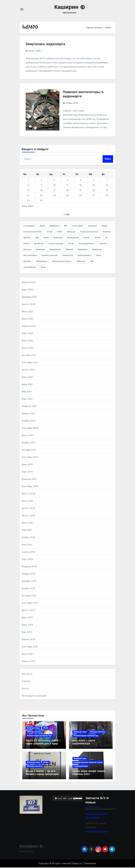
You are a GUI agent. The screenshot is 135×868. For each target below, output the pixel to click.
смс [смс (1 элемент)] (92, 262)
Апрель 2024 (29, 283)
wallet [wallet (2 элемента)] (26, 244)
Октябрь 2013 (29, 596)
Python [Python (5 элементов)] (87, 238)
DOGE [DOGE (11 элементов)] (60, 232)
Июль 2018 (27, 501)
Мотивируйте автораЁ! (34, 696)
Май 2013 (27, 633)
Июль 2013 (27, 618)
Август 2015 (28, 516)
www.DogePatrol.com (97, 832)
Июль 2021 (27, 377)
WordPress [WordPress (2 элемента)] (39, 244)
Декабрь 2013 (29, 582)
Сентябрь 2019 (30, 458)
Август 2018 (28, 494)
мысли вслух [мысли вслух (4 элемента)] (42, 262)
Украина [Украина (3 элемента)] (103, 244)
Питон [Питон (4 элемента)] (71, 244)
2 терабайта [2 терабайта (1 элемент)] (29, 226)
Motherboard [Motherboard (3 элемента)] (73, 238)
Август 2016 (28, 509)
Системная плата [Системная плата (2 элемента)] (87, 244)
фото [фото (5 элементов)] (43, 268)
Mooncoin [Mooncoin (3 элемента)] (58, 238)
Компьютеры (33, 729)
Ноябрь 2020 (29, 421)
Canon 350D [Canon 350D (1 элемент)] (78, 226)
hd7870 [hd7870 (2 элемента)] (27, 238)
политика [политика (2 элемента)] (81, 262)
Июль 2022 (28, 341)
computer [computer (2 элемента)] (92, 226)
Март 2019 (27, 472)
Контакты (27, 674)
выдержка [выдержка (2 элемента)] (83, 250)
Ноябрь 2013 (28, 589)
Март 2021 (27, 399)
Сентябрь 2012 (30, 647)
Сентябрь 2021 (30, 363)
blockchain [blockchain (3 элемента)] (54, 226)
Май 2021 (27, 392)
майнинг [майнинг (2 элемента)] (27, 262)
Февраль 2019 (29, 480)
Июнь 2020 (28, 436)
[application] (67, 799)
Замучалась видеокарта (46, 44)
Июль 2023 (28, 312)
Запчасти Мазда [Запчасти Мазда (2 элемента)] (56, 244)
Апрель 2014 (28, 552)
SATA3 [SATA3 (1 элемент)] (98, 238)
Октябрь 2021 (29, 356)
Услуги (25, 689)
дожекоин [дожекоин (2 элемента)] (97, 250)
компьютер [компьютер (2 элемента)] (68, 256)
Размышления (81, 767)
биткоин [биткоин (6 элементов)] (27, 250)
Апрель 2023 (29, 326)
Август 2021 (28, 370)
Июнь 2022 (28, 348)
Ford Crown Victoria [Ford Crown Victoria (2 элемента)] (89, 232)
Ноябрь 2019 (28, 443)
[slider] (65, 799)
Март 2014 (27, 560)
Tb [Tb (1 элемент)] (106, 238)
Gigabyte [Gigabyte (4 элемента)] (107, 232)
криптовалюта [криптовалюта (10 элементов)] (85, 256)
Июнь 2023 (28, 319)
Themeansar (90, 864)
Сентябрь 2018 (30, 487)
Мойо (46, 729)
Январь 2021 (28, 414)
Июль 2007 (28, 654)
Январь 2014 (28, 574)
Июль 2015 (27, 523)
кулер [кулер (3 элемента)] (99, 256)
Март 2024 (28, 290)
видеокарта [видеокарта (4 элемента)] (55, 250)
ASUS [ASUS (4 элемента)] (42, 226)
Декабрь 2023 (29, 297)
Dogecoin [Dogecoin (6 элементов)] (71, 232)
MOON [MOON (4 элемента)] (46, 238)
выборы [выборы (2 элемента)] (69, 250)
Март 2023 (28, 334)
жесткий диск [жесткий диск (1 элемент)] (30, 256)
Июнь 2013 (27, 625)
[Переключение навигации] (22, 9)
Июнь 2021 (27, 385)
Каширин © (70, 7)
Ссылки (26, 682)
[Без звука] (74, 799)
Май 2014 (27, 545)
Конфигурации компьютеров (88, 763)
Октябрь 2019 (29, 450)
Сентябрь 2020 (30, 429)
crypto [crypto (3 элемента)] (49, 232)
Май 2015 (27, 531)
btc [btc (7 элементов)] (66, 226)
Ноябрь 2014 (28, 538)
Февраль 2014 (29, 567)
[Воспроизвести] (56, 799)
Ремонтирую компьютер (39, 736)
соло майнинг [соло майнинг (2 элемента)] (30, 268)
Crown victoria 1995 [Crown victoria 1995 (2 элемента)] (33, 232)
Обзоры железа (35, 732)
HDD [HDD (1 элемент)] (37, 238)
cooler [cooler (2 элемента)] (105, 226)
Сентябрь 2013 (30, 603)
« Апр (66, 215)
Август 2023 (29, 305)
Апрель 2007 (29, 662)
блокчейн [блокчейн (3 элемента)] (40, 250)
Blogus (76, 864)
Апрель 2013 (28, 640)
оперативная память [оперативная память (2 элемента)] (62, 262)
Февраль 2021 (29, 407)
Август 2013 (28, 611)
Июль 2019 (27, 465)
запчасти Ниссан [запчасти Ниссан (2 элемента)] (50, 256)
